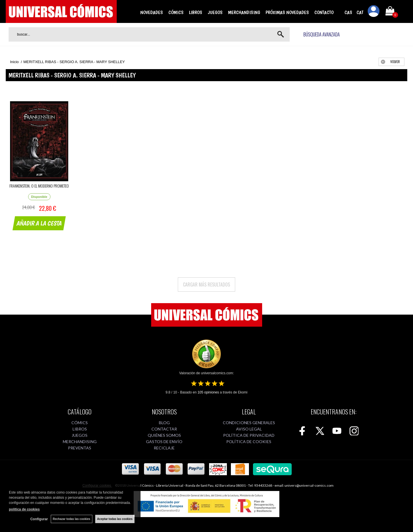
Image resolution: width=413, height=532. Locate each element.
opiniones (208, 392)
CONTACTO (324, 12)
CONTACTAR (164, 429)
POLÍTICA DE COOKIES (249, 442)
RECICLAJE (164, 448)
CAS (348, 12)
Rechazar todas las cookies (72, 519)
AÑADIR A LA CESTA (39, 223)
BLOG (164, 423)
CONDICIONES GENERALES (249, 423)
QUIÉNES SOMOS (164, 435)
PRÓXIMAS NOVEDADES (287, 12)
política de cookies (24, 509)
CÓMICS (176, 12)
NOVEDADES (152, 12)
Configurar (39, 519)
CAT (360, 12)
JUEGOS (215, 12)
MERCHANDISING (244, 12)
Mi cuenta (374, 12)
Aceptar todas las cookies (115, 519)
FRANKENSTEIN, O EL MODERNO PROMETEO (39, 186)
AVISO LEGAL (249, 429)
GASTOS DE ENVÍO (164, 442)
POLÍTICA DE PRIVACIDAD (249, 435)
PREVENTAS (80, 448)
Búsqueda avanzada (322, 34)
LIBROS (196, 12)
